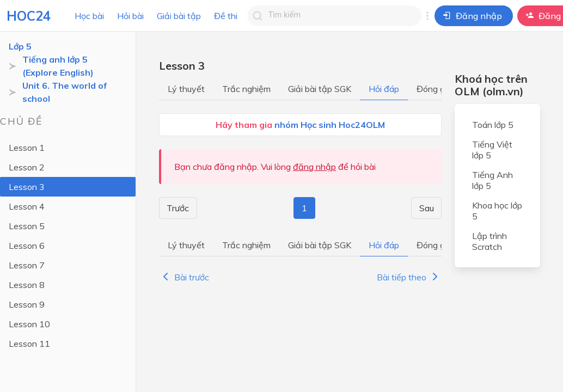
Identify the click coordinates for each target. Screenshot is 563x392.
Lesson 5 (27, 226)
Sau (427, 208)
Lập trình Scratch (489, 241)
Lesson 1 (27, 148)
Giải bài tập (179, 16)
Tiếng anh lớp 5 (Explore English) (58, 66)
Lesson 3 (27, 187)
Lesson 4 (27, 206)
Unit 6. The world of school (65, 92)
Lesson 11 (29, 344)
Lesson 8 (27, 285)
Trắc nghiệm (246, 89)
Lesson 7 (27, 265)
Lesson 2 (27, 167)
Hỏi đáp (384, 89)
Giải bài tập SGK (320, 89)
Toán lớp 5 (493, 125)
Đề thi (226, 16)
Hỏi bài (130, 16)
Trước (177, 208)
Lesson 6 (27, 246)
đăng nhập (314, 167)
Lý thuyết (186, 89)
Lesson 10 (29, 324)
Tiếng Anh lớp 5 (492, 180)
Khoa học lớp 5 (497, 211)
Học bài (89, 16)
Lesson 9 (27, 304)
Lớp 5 (20, 46)
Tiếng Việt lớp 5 (492, 150)
